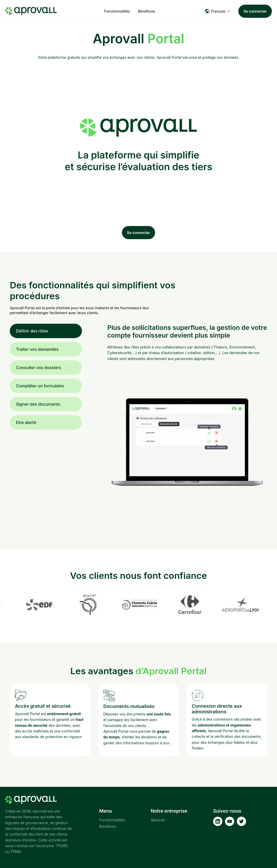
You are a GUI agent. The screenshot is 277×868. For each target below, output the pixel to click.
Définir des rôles (32, 331)
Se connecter (255, 11)
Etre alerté (26, 422)
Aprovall (158, 820)
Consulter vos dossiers (39, 368)
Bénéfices (147, 11)
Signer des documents (38, 404)
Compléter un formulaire (40, 386)
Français (215, 11)
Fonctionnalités (117, 11)
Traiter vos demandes (37, 349)
